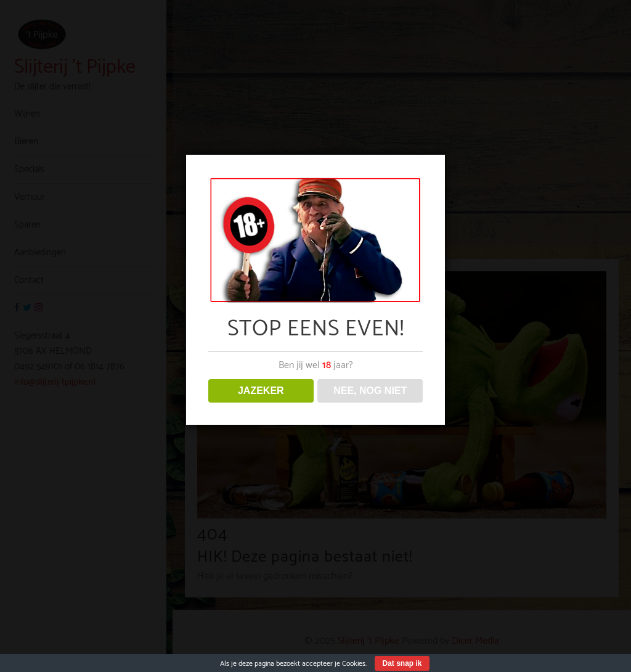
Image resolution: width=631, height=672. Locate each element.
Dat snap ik (402, 663)
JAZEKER (261, 391)
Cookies (354, 664)
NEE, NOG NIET (370, 391)
